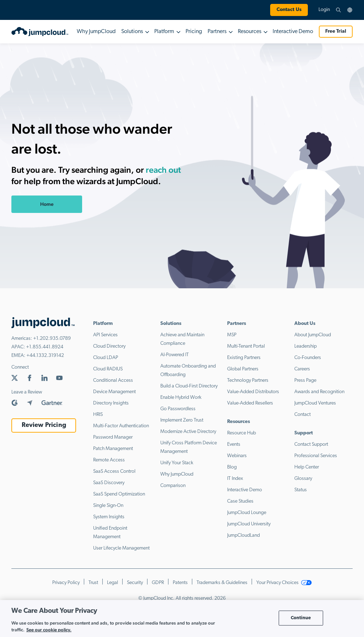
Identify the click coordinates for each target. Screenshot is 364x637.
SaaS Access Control (114, 472)
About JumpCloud (313, 335)
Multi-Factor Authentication (121, 426)
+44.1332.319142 (45, 356)
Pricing (194, 32)
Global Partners (243, 369)
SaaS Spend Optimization (119, 494)
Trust (93, 583)
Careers (302, 369)
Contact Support (311, 445)
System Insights (109, 517)
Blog (232, 467)
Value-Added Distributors (253, 392)
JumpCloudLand (243, 536)
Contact (303, 415)
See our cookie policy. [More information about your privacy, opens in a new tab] (49, 630)
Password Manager (113, 437)
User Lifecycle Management (121, 548)
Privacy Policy (66, 583)
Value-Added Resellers (250, 403)
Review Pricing (44, 425)
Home (47, 204)
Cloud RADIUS (108, 369)
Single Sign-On (108, 506)
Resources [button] (250, 32)
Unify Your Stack (177, 463)
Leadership (306, 346)
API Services (105, 335)
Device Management (114, 392)
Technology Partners (248, 381)
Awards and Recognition (319, 392)
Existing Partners (244, 358)
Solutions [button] (132, 32)
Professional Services (316, 456)
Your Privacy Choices (284, 583)
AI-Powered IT (175, 355)
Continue (301, 618)
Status (301, 490)
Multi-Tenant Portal (246, 346)
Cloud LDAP (106, 358)
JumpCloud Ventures (315, 403)
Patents (180, 583)
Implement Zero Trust (182, 420)
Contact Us (289, 10)
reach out (163, 170)
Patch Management (113, 449)
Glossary (303, 479)
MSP (232, 335)
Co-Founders (308, 358)
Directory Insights (111, 403)
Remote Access (109, 460)
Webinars (237, 456)
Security (135, 583)
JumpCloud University (249, 524)
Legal (113, 583)
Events (234, 445)
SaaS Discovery (109, 483)
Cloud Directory (109, 346)
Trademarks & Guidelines (222, 583)
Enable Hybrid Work (181, 398)
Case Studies (240, 501)
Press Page (305, 381)
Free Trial (336, 31)
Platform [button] (164, 32)
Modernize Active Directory (188, 432)
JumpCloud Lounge (247, 513)
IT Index (235, 479)
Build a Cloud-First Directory (189, 386)
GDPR (158, 583)
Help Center (307, 467)
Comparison (173, 486)
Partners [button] (217, 32)
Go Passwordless (178, 409)
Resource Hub (242, 433)
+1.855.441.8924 (45, 347)
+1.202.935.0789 (52, 339)
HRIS (98, 415)
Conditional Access (113, 381)
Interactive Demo (293, 32)
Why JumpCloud (96, 32)
